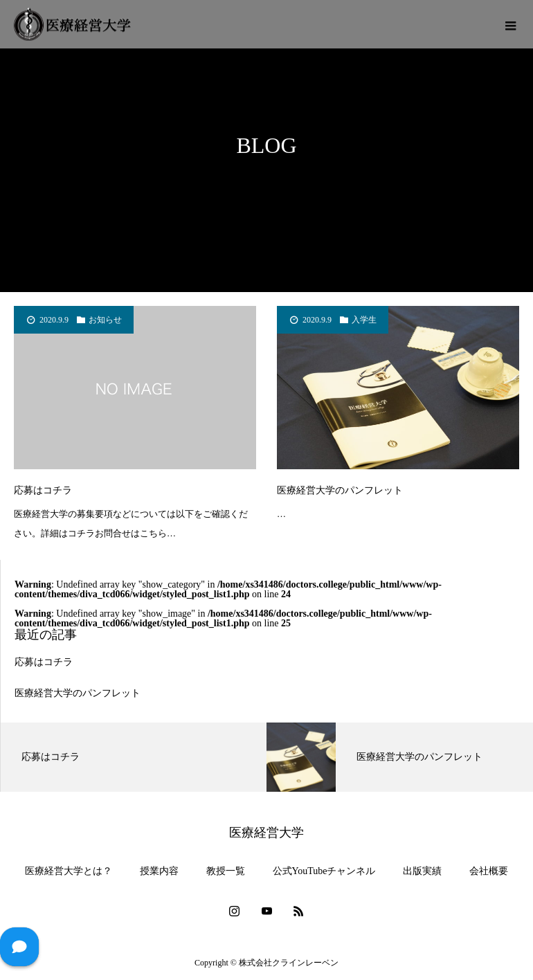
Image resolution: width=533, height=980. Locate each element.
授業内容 (159, 871)
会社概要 (489, 871)
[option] (133, 757)
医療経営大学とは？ (69, 871)
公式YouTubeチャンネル (324, 871)
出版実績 (422, 871)
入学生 (364, 320)
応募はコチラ (43, 490)
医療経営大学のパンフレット (340, 490)
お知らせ (105, 320)
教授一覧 (226, 871)
